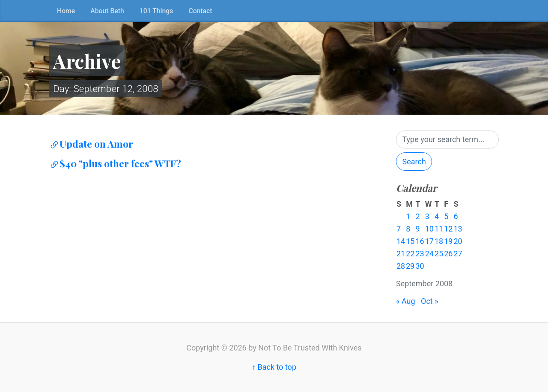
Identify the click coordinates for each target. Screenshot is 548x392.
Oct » (430, 301)
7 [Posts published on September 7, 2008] (399, 229)
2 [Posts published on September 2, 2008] (417, 216)
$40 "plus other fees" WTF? (115, 163)
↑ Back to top (274, 367)
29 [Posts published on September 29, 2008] (410, 266)
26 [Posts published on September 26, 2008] (448, 254)
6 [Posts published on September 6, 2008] (456, 216)
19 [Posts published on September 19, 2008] (448, 241)
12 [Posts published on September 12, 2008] (448, 229)
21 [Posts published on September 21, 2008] (401, 254)
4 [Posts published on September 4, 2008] (437, 216)
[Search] (447, 140)
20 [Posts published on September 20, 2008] (458, 241)
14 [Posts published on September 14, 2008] (401, 241)
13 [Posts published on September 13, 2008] (458, 229)
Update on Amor (91, 144)
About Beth (107, 11)
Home (66, 11)
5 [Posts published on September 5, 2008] (446, 216)
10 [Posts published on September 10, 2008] (429, 229)
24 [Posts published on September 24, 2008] (429, 254)
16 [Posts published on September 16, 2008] (420, 241)
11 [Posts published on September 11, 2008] (439, 229)
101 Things (156, 11)
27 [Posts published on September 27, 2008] (458, 254)
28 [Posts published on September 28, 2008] (401, 266)
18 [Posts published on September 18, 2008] (439, 241)
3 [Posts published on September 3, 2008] (427, 216)
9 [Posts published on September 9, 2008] (417, 229)
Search (414, 162)
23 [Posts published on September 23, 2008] (420, 254)
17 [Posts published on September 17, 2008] (429, 241)
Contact (200, 11)
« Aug (406, 301)
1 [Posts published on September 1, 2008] (408, 216)
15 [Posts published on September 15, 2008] (410, 241)
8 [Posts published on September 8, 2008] (408, 229)
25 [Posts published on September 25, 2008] (439, 254)
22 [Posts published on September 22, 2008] (410, 254)
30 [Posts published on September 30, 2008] (420, 266)
